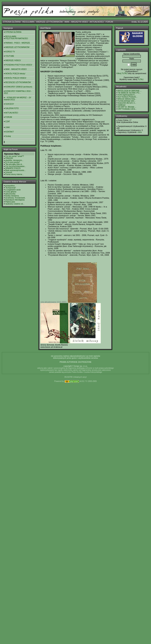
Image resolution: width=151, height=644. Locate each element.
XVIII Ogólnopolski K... (127, 95)
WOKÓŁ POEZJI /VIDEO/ (16, 78)
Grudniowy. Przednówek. (15, 198)
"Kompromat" (11, 188)
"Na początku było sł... (14, 164)
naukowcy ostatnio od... (15, 204)
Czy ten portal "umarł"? (15, 156)
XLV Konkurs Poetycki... (128, 97)
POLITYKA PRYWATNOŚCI (17, 39)
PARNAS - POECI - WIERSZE (18, 43)
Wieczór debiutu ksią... (127, 99)
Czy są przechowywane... (16, 166)
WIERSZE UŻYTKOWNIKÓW (49, 22)
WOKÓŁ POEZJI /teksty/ (15, 74)
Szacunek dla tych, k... (127, 103)
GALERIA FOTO (12, 108)
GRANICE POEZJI (13, 168)
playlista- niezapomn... (14, 160)
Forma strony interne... (15, 174)
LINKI (8, 127)
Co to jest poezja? (13, 162)
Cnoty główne (11, 192)
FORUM (109, 22)
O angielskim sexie (13, 190)
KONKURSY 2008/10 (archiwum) (19, 87)
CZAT (8, 122)
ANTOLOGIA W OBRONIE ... (130, 91)
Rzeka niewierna (12, 196)
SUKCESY (10, 104)
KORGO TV (10, 52)
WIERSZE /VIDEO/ (13, 60)
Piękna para (10, 202)
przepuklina (10, 186)
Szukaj (8, 136)
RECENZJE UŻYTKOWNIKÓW (18, 82)
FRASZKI (9, 158)
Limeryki (9, 172)
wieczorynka (10, 194)
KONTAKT (10, 132)
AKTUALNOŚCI (97, 22)
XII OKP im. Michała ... (127, 107)
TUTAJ (140, 79)
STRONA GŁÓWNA (12, 22)
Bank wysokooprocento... (16, 170)
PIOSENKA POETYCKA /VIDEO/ (19, 65)
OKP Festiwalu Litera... (127, 109)
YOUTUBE (10, 56)
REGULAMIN (28, 22)
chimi (140, 132)
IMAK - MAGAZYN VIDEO (76, 22)
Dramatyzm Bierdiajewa (15, 200)
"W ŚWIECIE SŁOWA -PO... (129, 93)
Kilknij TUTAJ (122, 73)
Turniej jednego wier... (127, 101)
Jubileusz (122, 105)
